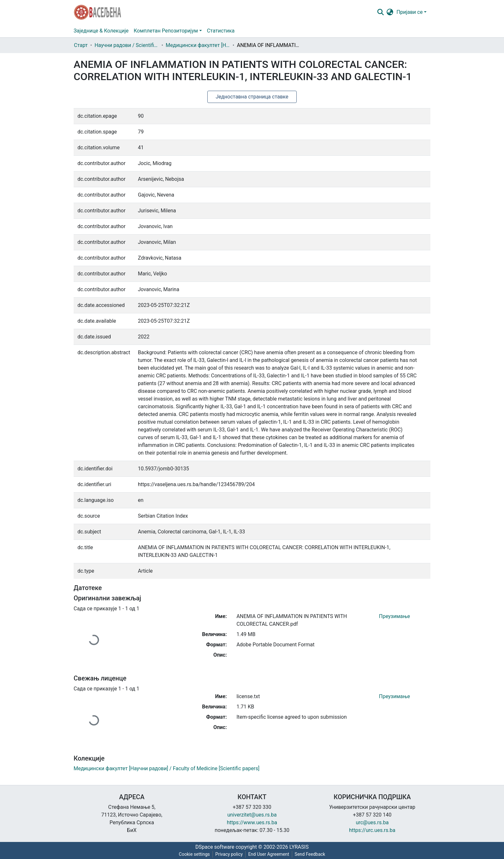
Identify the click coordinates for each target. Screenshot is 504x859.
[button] (390, 12)
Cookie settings (194, 854)
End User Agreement (269, 854)
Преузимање (395, 616)
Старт (81, 45)
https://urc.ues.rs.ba (372, 830)
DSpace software (215, 847)
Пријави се (410, 12)
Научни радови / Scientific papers (127, 45)
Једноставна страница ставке (252, 97)
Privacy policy (229, 854)
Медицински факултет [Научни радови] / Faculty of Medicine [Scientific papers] (198, 45)
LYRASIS (299, 847)
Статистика (221, 31)
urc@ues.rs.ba (372, 822)
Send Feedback (310, 854)
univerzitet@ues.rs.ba (252, 815)
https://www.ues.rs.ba (252, 822)
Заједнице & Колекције (101, 31)
